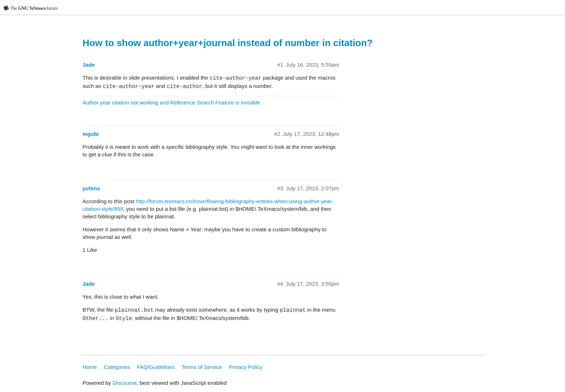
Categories (117, 367)
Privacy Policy (246, 367)
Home (90, 367)
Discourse (124, 383)
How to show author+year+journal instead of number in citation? (228, 43)
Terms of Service (202, 367)
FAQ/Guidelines (156, 367)
